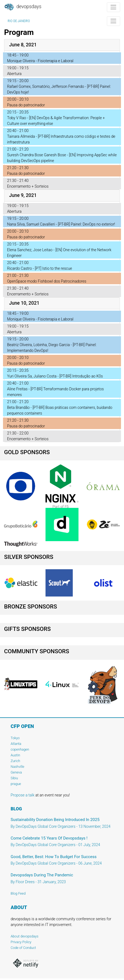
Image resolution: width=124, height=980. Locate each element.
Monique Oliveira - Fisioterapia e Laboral (40, 61)
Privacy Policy (21, 942)
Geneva (16, 772)
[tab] (62, 45)
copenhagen (20, 749)
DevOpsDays (23, 7)
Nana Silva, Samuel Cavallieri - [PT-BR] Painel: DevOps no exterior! (61, 224)
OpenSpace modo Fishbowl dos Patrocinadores (47, 281)
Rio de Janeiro (19, 21)
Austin (15, 755)
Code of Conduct (23, 948)
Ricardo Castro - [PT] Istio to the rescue (40, 268)
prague (16, 784)
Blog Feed (18, 893)
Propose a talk (22, 795)
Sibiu (14, 778)
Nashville (17, 767)
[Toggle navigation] (114, 7)
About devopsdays (25, 936)
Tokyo (15, 738)
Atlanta (16, 744)
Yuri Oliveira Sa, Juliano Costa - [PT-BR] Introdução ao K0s (55, 376)
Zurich (15, 761)
